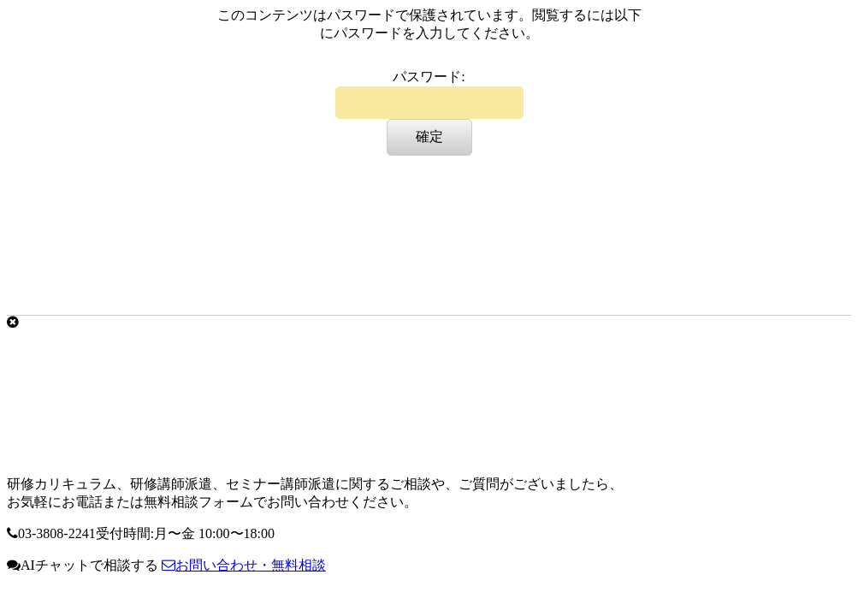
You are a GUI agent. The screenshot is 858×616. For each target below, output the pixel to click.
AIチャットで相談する (83, 565)
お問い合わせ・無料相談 (244, 565)
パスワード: (429, 94)
